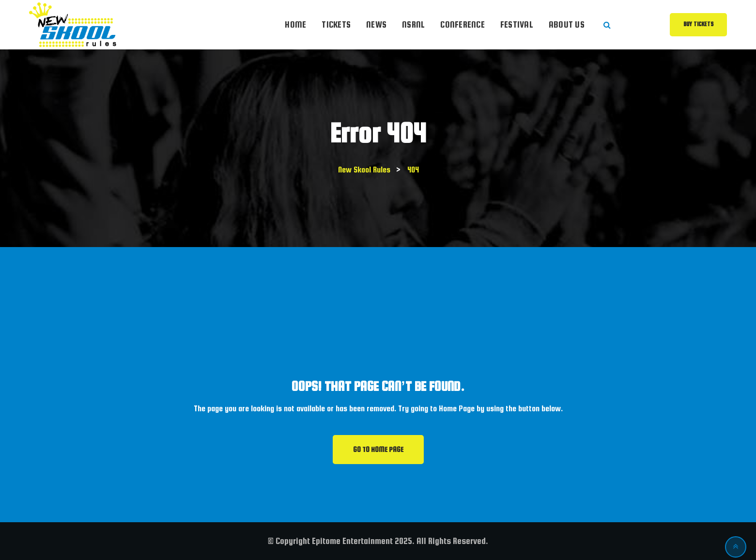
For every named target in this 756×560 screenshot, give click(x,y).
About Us (567, 24)
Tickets (336, 24)
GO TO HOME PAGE (378, 450)
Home (295, 24)
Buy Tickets (698, 24)
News (376, 24)
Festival (517, 24)
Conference (463, 24)
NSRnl (413, 24)
